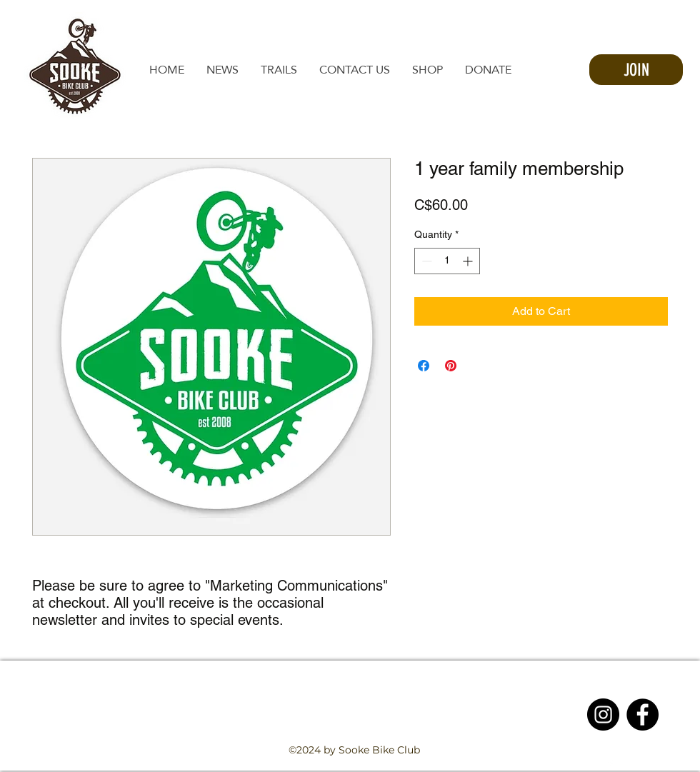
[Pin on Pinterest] (451, 366)
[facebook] (610, 763)
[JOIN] (636, 70)
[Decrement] (425, 261)
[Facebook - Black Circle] (642, 715)
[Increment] (469, 261)
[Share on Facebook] (424, 366)
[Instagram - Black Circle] (603, 715)
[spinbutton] (447, 261)
